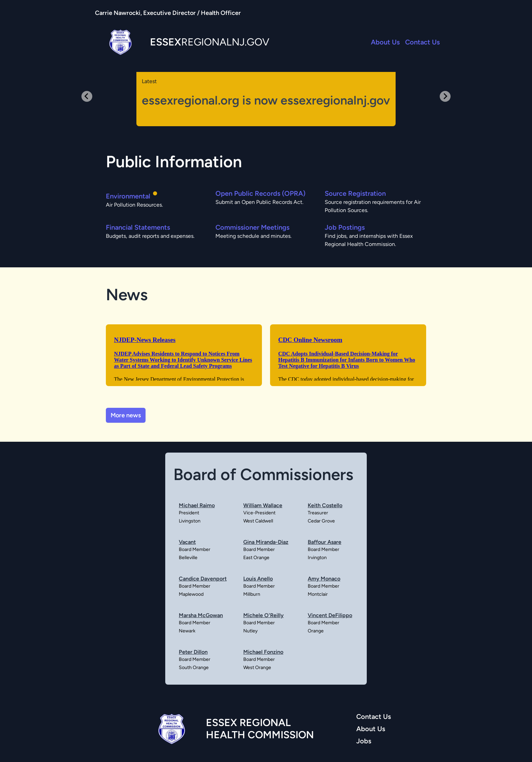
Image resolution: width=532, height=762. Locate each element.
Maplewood (191, 594)
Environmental (128, 196)
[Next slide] (445, 96)
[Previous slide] (87, 96)
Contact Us (422, 42)
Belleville (188, 558)
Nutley (250, 631)
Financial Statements (138, 227)
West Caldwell (258, 521)
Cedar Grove (321, 521)
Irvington (317, 558)
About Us (385, 42)
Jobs (364, 741)
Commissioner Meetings (252, 227)
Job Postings (345, 227)
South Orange (194, 668)
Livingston (190, 521)
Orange (316, 631)
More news (126, 415)
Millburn (252, 594)
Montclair (318, 594)
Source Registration (355, 193)
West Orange (257, 668)
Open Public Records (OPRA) (260, 193)
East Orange (256, 558)
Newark (187, 631)
